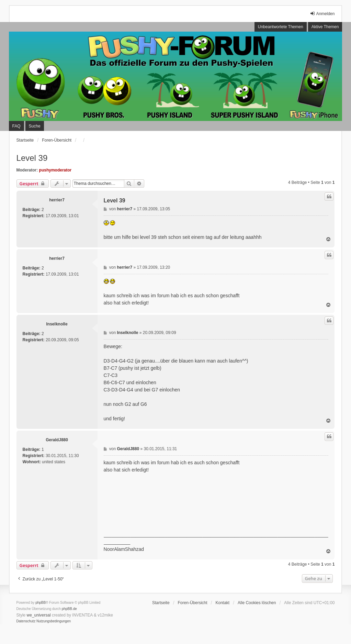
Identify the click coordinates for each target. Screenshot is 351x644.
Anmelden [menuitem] (322, 14)
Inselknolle (57, 324)
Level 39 (32, 158)
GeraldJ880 (57, 440)
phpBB (41, 603)
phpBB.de (69, 609)
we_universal (39, 615)
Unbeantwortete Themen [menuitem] (281, 27)
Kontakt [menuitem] (222, 603)
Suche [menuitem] (35, 126)
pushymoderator (55, 170)
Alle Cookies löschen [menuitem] (257, 603)
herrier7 (57, 200)
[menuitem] (26, 621)
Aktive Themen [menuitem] (325, 27)
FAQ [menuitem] (16, 126)
